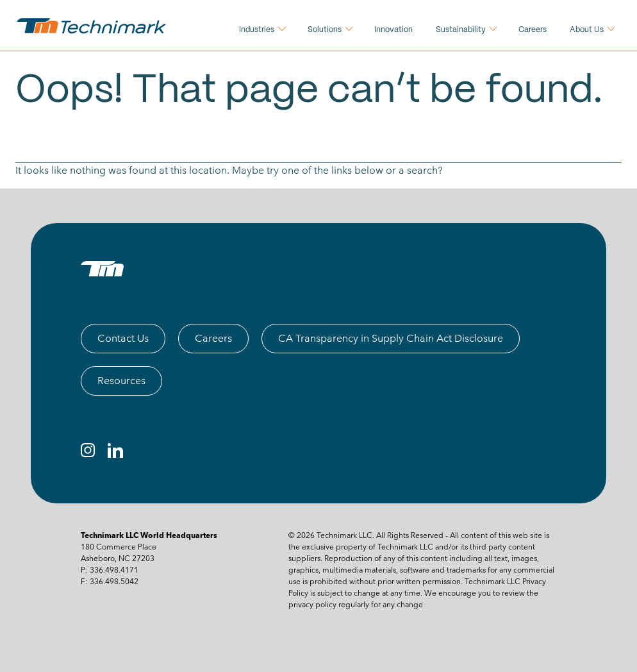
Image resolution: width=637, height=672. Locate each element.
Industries (257, 30)
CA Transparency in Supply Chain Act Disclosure (391, 338)
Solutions (325, 30)
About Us (587, 30)
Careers (533, 30)
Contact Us (123, 338)
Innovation (393, 30)
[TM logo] (102, 269)
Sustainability (461, 30)
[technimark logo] (93, 26)
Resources (121, 381)
